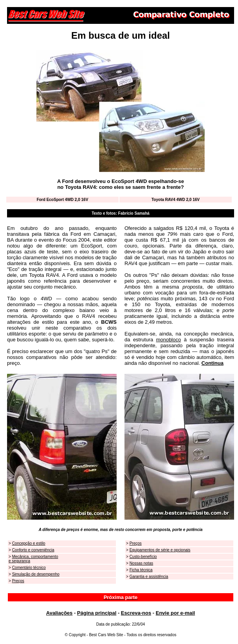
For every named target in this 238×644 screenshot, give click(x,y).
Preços (18, 581)
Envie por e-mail (175, 613)
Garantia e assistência (149, 577)
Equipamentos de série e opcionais (160, 550)
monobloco (169, 340)
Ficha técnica (141, 570)
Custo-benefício (143, 557)
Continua (213, 363)
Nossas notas (142, 563)
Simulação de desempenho (36, 574)
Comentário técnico (29, 568)
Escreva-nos (136, 613)
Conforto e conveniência (33, 550)
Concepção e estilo (29, 543)
